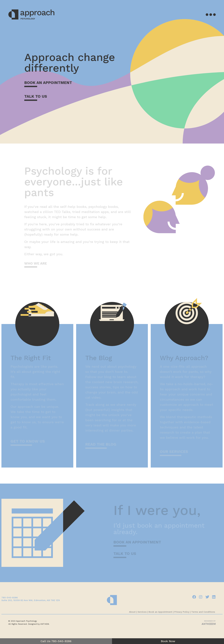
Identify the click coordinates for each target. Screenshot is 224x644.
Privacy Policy (182, 612)
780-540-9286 (10, 598)
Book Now (168, 641)
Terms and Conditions (203, 612)
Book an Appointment (160, 612)
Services (142, 612)
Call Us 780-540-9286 (56, 641)
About (132, 612)
